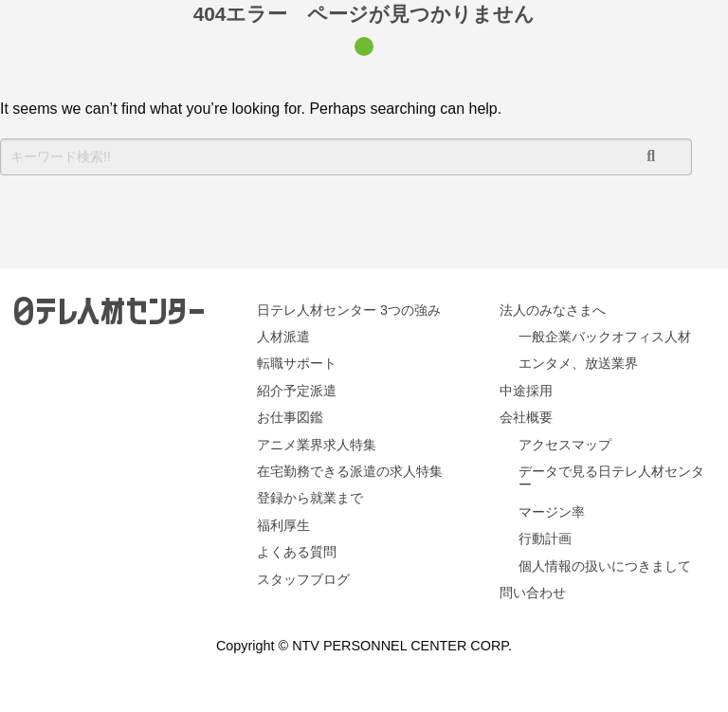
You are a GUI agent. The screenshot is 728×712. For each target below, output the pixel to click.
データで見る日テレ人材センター (611, 478)
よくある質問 (297, 552)
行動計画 (545, 539)
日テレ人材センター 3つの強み (349, 310)
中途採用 (526, 391)
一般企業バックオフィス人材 (605, 337)
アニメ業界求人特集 (317, 445)
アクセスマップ (565, 445)
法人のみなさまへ (553, 310)
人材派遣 (283, 337)
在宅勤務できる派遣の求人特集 (350, 471)
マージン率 (552, 512)
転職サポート (297, 363)
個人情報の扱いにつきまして (605, 566)
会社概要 (526, 417)
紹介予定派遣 (297, 391)
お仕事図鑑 (290, 417)
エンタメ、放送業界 (578, 363)
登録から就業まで (310, 498)
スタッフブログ (303, 579)
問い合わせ (533, 593)
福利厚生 (283, 525)
